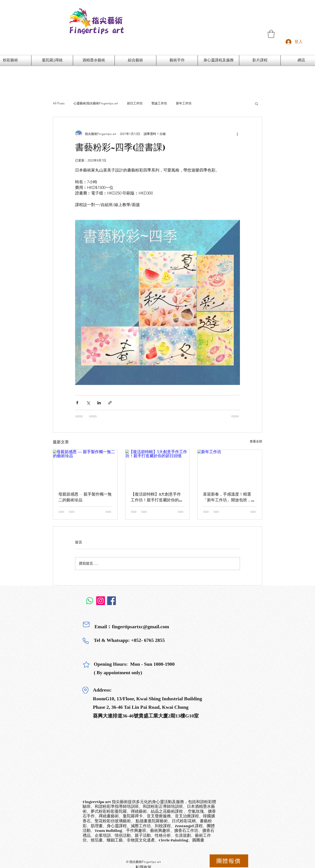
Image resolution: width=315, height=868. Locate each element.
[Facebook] (111, 601)
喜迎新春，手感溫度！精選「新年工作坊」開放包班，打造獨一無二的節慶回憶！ (229, 497)
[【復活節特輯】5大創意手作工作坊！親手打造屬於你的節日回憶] (158, 468)
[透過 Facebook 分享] (77, 403)
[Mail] (86, 624)
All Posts (59, 103)
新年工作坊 (184, 103)
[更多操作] (237, 134)
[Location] (85, 690)
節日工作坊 (135, 103)
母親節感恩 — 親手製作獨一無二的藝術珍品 (85, 497)
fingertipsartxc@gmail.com (140, 627)
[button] (271, 34)
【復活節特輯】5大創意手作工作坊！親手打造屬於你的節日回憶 (157, 497)
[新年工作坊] (230, 468)
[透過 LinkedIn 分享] (99, 403)
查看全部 (256, 441)
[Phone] (86, 641)
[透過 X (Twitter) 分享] (88, 403)
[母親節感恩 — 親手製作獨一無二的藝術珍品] (85, 468)
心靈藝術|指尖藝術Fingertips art (96, 103)
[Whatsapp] (90, 601)
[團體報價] (229, 861)
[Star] (86, 665)
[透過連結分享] (110, 403)
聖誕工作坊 (159, 103)
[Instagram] (101, 601)
